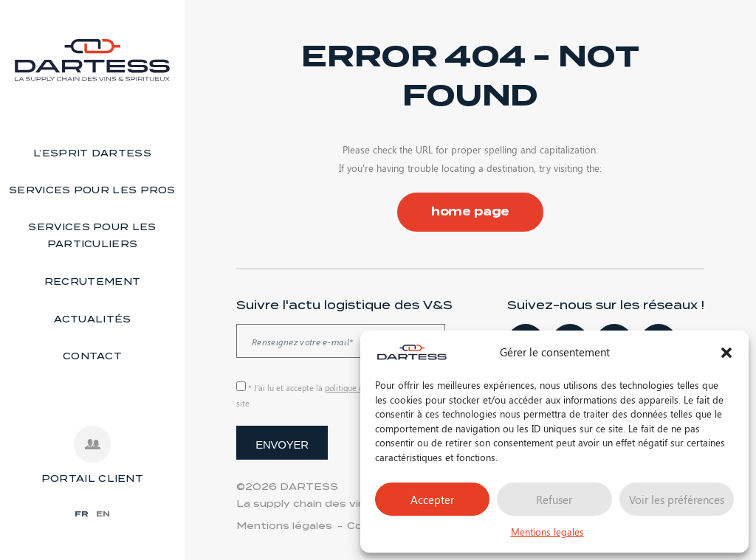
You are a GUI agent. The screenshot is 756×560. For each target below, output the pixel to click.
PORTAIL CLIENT (92, 478)
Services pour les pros (92, 190)
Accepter (432, 499)
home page (471, 212)
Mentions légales (284, 526)
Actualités (93, 319)
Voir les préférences (677, 499)
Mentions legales (547, 532)
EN (103, 514)
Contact (92, 356)
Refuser (554, 499)
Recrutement (92, 281)
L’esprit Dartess (92, 153)
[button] (726, 353)
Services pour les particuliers (92, 235)
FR (82, 514)
